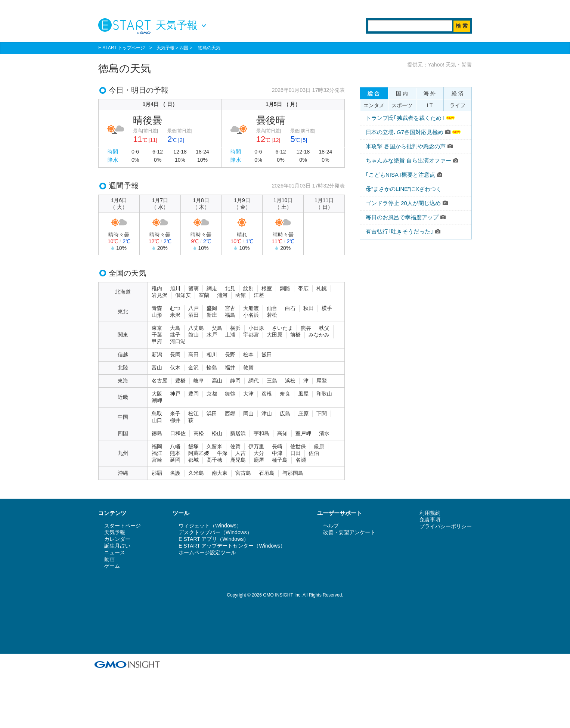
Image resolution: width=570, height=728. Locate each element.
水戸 (212, 335)
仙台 (272, 308)
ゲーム (112, 566)
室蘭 (204, 295)
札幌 (322, 288)
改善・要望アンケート (349, 532)
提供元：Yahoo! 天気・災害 (439, 65)
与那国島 (293, 473)
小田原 (256, 328)
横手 (327, 308)
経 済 (458, 93)
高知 (282, 433)
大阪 (157, 394)
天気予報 (165, 48)
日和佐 (178, 433)
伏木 (175, 368)
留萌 (193, 288)
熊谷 (306, 328)
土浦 (230, 335)
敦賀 (248, 368)
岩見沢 (159, 295)
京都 (212, 394)
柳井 (175, 420)
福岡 (157, 446)
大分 (259, 453)
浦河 (222, 295)
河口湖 (178, 341)
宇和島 (261, 433)
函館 (241, 295)
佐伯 (314, 453)
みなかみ (319, 335)
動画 (109, 559)
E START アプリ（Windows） (214, 539)
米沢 (175, 315)
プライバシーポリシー (446, 526)
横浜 (235, 328)
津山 (267, 413)
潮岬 (157, 400)
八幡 (175, 446)
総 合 (374, 93)
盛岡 (212, 308)
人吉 (241, 453)
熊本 (175, 453)
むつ (175, 308)
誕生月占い (117, 546)
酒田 (193, 315)
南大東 (220, 473)
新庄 (212, 315)
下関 (322, 413)
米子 (175, 413)
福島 (230, 315)
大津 (248, 394)
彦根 (267, 394)
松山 (217, 433)
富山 (157, 368)
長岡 (175, 354)
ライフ (458, 105)
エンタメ (374, 105)
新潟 (157, 354)
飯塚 (193, 446)
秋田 (309, 308)
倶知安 (183, 295)
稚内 (157, 288)
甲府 (157, 341)
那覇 (157, 473)
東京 (157, 328)
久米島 (196, 473)
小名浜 (251, 315)
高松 (199, 433)
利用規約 (430, 513)
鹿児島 (238, 460)
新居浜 (238, 433)
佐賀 (235, 446)
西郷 (230, 413)
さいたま (282, 328)
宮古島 (243, 473)
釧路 (285, 288)
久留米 (214, 446)
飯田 (267, 354)
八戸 (193, 308)
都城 (193, 460)
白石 (290, 308)
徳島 (157, 433)
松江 (193, 413)
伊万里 (256, 446)
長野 (230, 354)
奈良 (285, 394)
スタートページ (123, 526)
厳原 (319, 446)
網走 (212, 288)
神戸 (175, 394)
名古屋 (159, 381)
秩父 (324, 328)
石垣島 (267, 473)
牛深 (222, 453)
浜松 (290, 381)
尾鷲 (322, 381)
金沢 (193, 368)
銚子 (175, 335)
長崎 (277, 446)
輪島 (212, 368)
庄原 (303, 413)
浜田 (212, 413)
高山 (217, 381)
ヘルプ (331, 526)
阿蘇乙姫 (199, 453)
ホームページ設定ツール (207, 552)
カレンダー (117, 539)
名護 (175, 473)
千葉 (157, 335)
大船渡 (251, 308)
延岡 (175, 460)
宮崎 (157, 460)
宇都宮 (251, 335)
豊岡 (193, 394)
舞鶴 (230, 394)
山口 (157, 420)
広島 (285, 413)
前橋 (295, 335)
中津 (277, 453)
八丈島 (196, 328)
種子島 (280, 460)
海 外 (430, 93)
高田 (193, 354)
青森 (157, 308)
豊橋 (180, 381)
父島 (217, 328)
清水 (324, 433)
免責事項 (430, 520)
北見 (230, 288)
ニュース (115, 552)
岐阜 (199, 381)
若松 (272, 315)
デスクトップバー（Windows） (215, 532)
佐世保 (298, 446)
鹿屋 (259, 460)
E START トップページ (122, 48)
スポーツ (402, 105)
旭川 (175, 288)
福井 (230, 368)
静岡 (235, 381)
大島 (175, 328)
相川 (212, 354)
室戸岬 (303, 433)
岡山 (248, 413)
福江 (157, 453)
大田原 (275, 335)
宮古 (230, 308)
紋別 (248, 288)
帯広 (303, 288)
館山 (193, 335)
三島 (272, 381)
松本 (248, 354)
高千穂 (214, 460)
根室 (267, 288)
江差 (259, 295)
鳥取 (157, 413)
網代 (254, 381)
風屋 (303, 394)
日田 (295, 453)
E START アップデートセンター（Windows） (232, 546)
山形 (157, 315)
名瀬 (301, 460)
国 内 (402, 93)
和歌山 (324, 394)
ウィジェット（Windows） (210, 526)
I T (430, 105)
